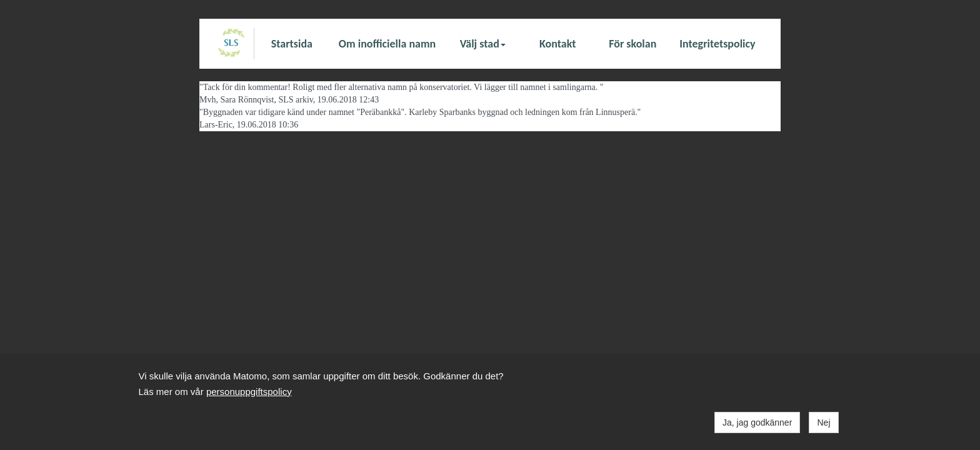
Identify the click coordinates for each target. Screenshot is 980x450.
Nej (823, 422)
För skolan (632, 44)
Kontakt (557, 44)
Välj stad (483, 44)
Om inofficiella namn (387, 44)
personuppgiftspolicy (249, 392)
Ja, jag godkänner (757, 422)
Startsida (292, 44)
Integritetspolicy (717, 44)
